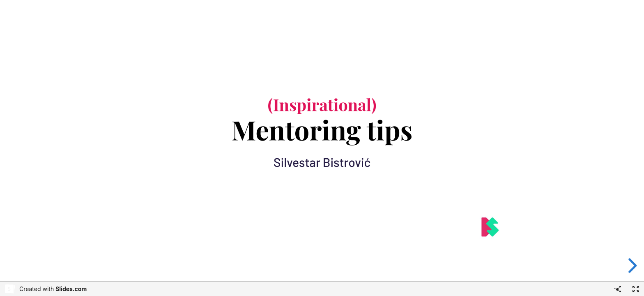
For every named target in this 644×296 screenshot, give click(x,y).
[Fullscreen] (636, 289)
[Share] (618, 289)
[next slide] (631, 266)
